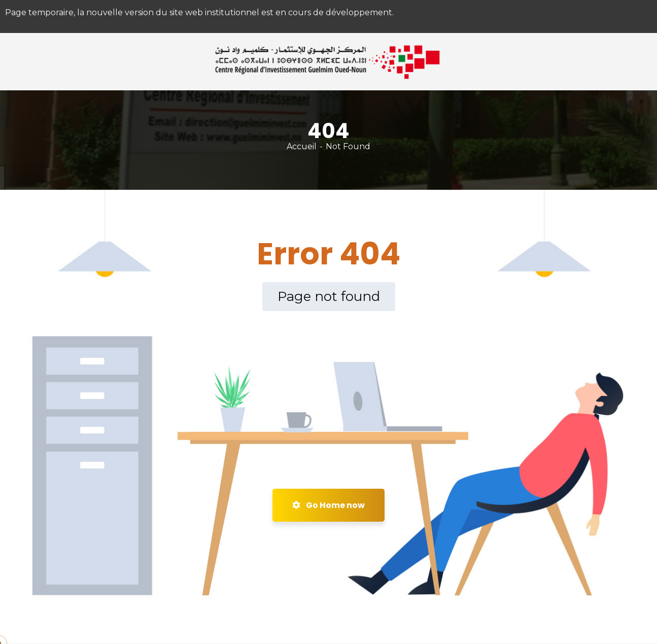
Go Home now (329, 505)
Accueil (302, 146)
